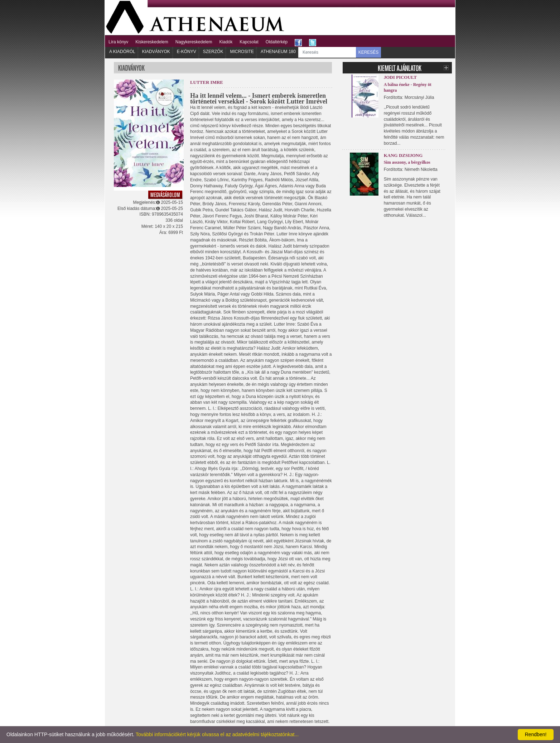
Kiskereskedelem (152, 42)
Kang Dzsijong (403, 155)
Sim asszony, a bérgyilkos (407, 162)
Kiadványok (156, 52)
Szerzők (213, 52)
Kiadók (226, 42)
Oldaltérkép (277, 42)
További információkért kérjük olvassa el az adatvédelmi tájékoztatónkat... (217, 734)
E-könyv (187, 52)
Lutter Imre (207, 82)
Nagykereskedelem (194, 42)
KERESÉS (369, 52)
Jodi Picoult (400, 77)
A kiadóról (122, 52)
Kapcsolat (249, 42)
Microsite (242, 52)
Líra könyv (118, 42)
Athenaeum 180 (278, 52)
